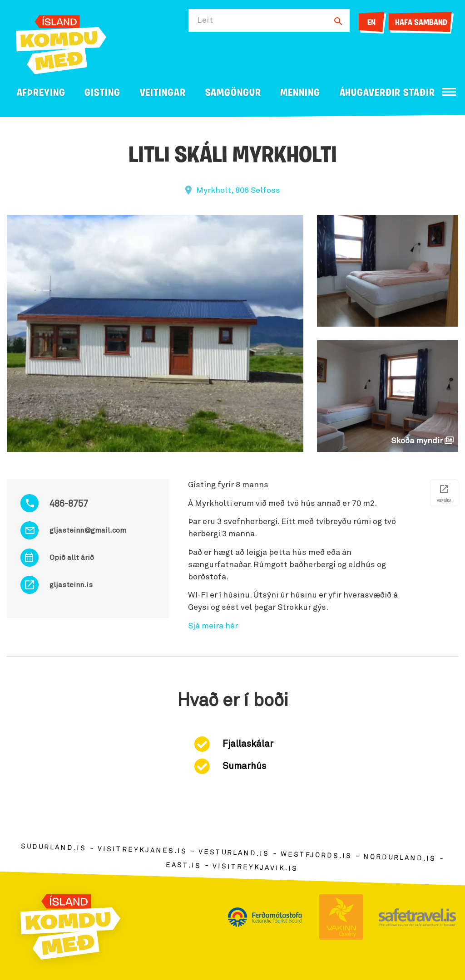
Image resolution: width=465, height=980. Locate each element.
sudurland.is (54, 848)
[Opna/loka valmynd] (449, 92)
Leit (205, 20)
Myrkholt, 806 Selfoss (238, 191)
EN (371, 23)
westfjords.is (316, 856)
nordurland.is (400, 858)
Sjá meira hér (213, 626)
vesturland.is (234, 853)
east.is (183, 865)
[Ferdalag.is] (61, 43)
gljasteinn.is (71, 585)
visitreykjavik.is (255, 868)
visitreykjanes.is (142, 850)
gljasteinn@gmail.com (88, 530)
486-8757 (69, 504)
